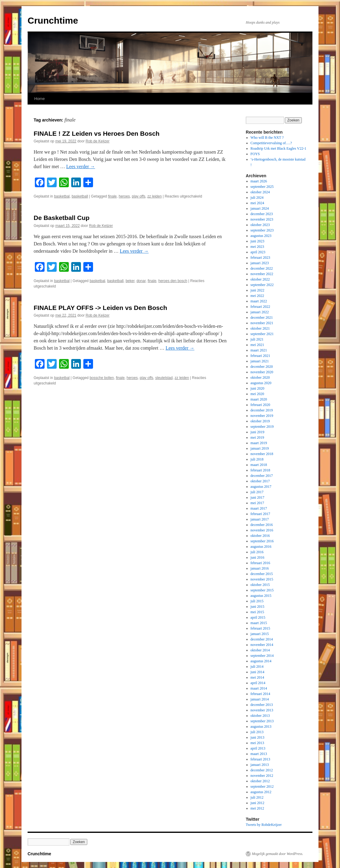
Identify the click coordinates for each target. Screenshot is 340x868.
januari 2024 (260, 208)
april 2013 (258, 748)
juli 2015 (257, 601)
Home (40, 99)
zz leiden (154, 196)
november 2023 (262, 219)
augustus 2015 (261, 596)
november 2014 (262, 645)
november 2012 (262, 776)
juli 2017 (257, 492)
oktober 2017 (260, 481)
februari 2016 (260, 563)
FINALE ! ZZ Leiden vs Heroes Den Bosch (97, 133)
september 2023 (262, 230)
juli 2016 (257, 552)
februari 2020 (260, 405)
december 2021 (262, 318)
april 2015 (258, 617)
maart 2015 (259, 623)
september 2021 (262, 334)
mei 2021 (257, 345)
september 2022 (262, 285)
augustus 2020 (261, 383)
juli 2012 (257, 797)
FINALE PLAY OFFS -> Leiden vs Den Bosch (100, 308)
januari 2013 (260, 765)
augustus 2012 (261, 792)
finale (112, 196)
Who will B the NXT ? (267, 138)
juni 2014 (258, 672)
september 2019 (262, 427)
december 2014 (262, 639)
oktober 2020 (260, 377)
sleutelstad (164, 378)
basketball (80, 196)
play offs (138, 196)
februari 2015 (260, 628)
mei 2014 (257, 677)
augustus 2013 (261, 727)
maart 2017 (259, 508)
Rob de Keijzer (98, 141)
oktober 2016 (260, 536)
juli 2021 (257, 339)
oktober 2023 (260, 225)
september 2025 (262, 187)
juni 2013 (258, 737)
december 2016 (262, 525)
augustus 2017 (261, 487)
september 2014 (262, 656)
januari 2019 (260, 448)
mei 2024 (257, 203)
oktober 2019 (260, 421)
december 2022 (262, 268)
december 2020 (262, 367)
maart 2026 (259, 181)
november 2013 (262, 710)
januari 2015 (260, 634)
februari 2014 (260, 694)
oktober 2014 (260, 650)
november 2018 (262, 454)
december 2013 (262, 705)
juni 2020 (258, 388)
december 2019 (262, 410)
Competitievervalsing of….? (271, 143)
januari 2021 (260, 361)
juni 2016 (258, 557)
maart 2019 (259, 443)
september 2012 (262, 787)
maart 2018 (259, 465)
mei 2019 (257, 437)
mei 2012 (257, 808)
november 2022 (262, 274)
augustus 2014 (261, 661)
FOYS (255, 154)
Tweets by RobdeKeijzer (264, 825)
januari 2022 (260, 312)
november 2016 (262, 530)
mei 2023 (257, 247)
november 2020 (262, 372)
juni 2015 (258, 607)
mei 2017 (257, 503)
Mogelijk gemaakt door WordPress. (277, 854)
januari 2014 (260, 699)
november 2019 (262, 416)
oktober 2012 (260, 781)
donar (141, 281)
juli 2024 (257, 198)
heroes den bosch (173, 281)
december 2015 (262, 574)
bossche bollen (102, 378)
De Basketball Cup (62, 218)
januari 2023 (260, 263)
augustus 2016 (261, 547)
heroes (124, 196)
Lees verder (81, 166)
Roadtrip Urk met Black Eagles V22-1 (278, 148)
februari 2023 (260, 258)
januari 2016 (260, 568)
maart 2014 (259, 688)
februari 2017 (260, 514)
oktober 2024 (260, 192)
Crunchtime (53, 20)
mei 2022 (257, 296)
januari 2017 (260, 519)
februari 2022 (260, 307)
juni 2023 (258, 241)
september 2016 (262, 541)
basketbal (62, 196)
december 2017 (262, 476)
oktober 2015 (260, 585)
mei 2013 (257, 743)
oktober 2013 (260, 716)
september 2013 (262, 721)
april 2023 (258, 252)
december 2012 (262, 770)
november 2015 (262, 579)
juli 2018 (257, 459)
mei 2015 (257, 612)
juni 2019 (258, 432)
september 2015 (262, 590)
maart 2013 (259, 754)
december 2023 (262, 214)
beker (130, 281)
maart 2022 (259, 301)
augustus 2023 (261, 236)
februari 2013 (260, 759)
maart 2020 (259, 399)
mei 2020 (257, 394)
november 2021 (262, 323)
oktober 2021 (260, 328)
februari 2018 (260, 470)
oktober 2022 (260, 279)
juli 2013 (257, 732)
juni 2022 (258, 290)
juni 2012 (258, 803)
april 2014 (258, 683)
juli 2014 (257, 667)
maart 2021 (259, 350)
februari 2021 (260, 356)
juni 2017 (258, 497)
